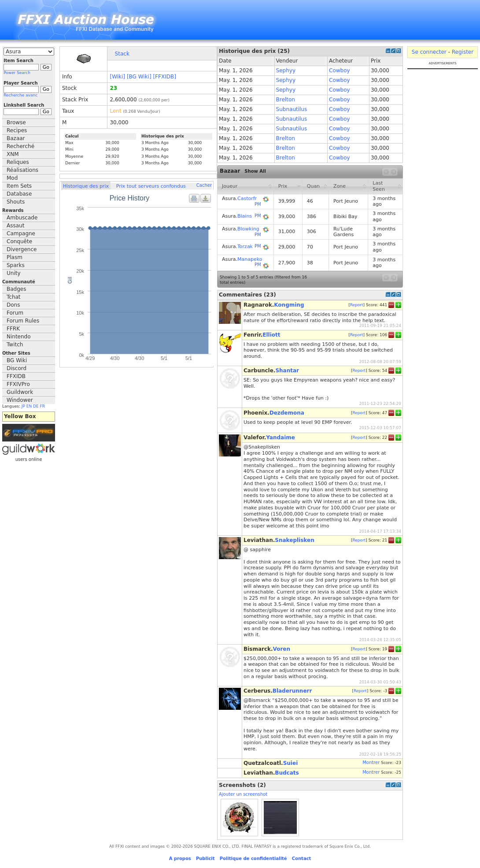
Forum (15, 313)
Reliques (18, 162)
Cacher (204, 185)
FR (42, 406)
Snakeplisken (294, 540)
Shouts (16, 202)
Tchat (14, 297)
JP (23, 406)
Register (463, 52)
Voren (282, 649)
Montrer (371, 762)
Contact (302, 859)
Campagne (21, 234)
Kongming (289, 305)
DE (36, 406)
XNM (13, 154)
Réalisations (22, 170)
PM (258, 204)
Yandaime (281, 438)
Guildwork (20, 392)
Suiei (291, 763)
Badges (16, 289)
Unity (14, 273)
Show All (255, 171)
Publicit (205, 859)
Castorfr (247, 198)
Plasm (15, 257)
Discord (17, 368)
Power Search (17, 73)
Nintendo (19, 337)
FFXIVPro (18, 384)
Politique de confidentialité (253, 859)
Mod (12, 178)
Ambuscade (22, 218)
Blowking (248, 229)
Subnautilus (292, 109)
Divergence (22, 249)
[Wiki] (117, 77)
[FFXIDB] (164, 77)
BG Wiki (17, 360)
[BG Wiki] (139, 77)
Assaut (15, 226)
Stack (122, 54)
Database (19, 194)
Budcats (287, 773)
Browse (16, 122)
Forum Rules (23, 321)
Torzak (245, 247)
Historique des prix (86, 186)
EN (29, 406)
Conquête (19, 241)
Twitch (15, 345)
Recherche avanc (20, 95)
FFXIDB (16, 376)
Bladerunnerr (292, 691)
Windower (20, 400)
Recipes (17, 130)
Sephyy (286, 70)
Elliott (271, 335)
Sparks (16, 265)
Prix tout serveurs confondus (151, 186)
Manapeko (250, 259)
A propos (180, 859)
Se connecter (429, 52)
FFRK (13, 329)
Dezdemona (287, 413)
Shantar (287, 371)
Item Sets (19, 186)
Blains (245, 216)
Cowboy (340, 70)
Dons (13, 305)
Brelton (286, 100)
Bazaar (16, 138)
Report (357, 304)
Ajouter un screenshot (243, 794)
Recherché (20, 146)
